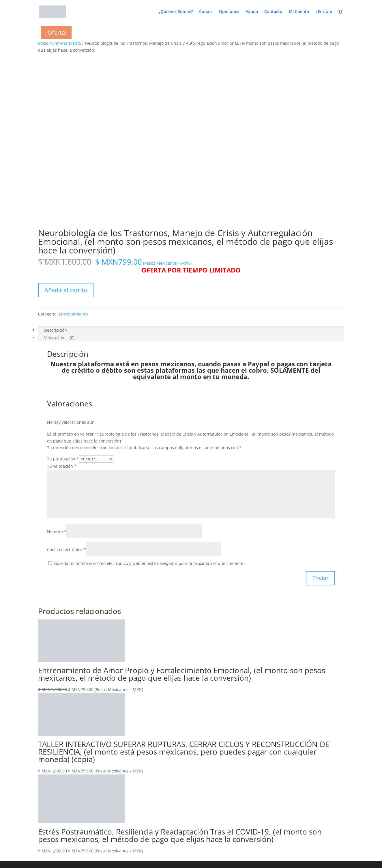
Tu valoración (62, 298)
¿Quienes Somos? (176, 12)
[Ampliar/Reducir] (2, 764)
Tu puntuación (63, 291)
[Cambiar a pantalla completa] (8, 764)
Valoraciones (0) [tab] (59, 169)
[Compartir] (14, 764)
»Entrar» (324, 12)
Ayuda (252, 12)
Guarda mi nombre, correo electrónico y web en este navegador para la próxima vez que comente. (149, 395)
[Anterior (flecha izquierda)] (2, 771)
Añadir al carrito (66, 122)
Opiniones (229, 12)
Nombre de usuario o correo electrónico (39, 783)
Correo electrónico (67, 381)
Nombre (57, 363)
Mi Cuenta (299, 12)
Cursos (206, 12)
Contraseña (11, 794)
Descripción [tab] (56, 162)
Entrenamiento (67, 43)
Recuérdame (16, 805)
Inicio (43, 43)
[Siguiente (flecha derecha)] (8, 771)
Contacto (273, 12)
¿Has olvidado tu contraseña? (28, 831)
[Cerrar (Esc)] (20, 764)
